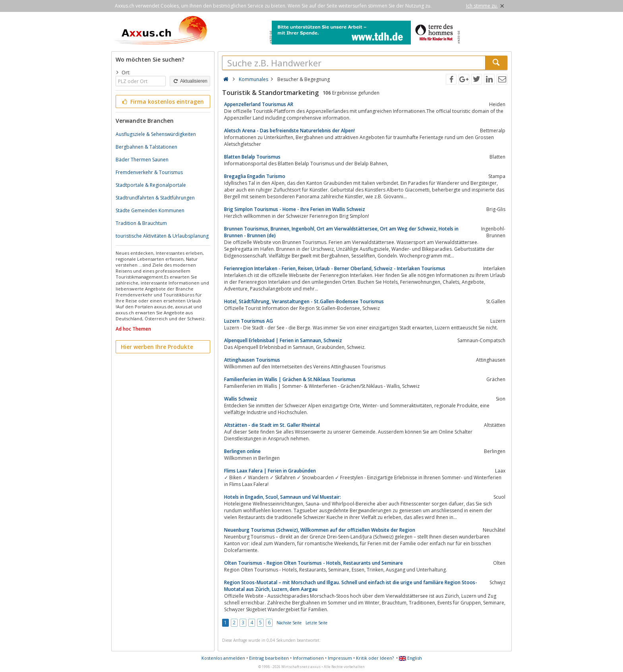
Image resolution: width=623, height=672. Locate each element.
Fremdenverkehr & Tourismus (149, 172)
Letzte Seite (316, 623)
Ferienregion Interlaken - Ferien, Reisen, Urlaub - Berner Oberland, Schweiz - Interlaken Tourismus (335, 268)
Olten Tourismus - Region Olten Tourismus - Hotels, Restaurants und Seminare (313, 563)
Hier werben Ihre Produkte (157, 347)
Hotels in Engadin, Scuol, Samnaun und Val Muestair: (282, 497)
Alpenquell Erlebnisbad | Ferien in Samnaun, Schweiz (283, 340)
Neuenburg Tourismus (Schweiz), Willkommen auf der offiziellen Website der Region (320, 530)
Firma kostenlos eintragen (162, 102)
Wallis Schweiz (241, 399)
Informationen (308, 658)
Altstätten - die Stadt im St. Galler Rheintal (272, 425)
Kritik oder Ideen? (375, 658)
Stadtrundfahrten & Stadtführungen (155, 198)
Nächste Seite (289, 623)
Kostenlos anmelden (223, 658)
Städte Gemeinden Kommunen (150, 210)
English (410, 658)
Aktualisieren (190, 81)
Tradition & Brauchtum (141, 223)
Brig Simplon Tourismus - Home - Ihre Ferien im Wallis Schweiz (295, 209)
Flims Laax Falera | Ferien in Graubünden (270, 471)
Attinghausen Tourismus (252, 360)
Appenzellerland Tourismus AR (259, 104)
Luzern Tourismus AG (249, 321)
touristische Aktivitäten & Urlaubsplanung (162, 236)
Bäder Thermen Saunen (142, 160)
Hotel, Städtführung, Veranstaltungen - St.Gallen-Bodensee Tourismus (304, 301)
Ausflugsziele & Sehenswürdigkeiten (156, 134)
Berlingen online (242, 451)
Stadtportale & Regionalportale (151, 185)
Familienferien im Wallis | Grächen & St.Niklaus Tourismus (290, 379)
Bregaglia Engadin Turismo (255, 176)
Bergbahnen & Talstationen (146, 147)
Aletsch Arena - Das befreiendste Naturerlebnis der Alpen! (289, 131)
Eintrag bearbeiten (269, 658)
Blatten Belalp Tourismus (252, 157)
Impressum (340, 658)
